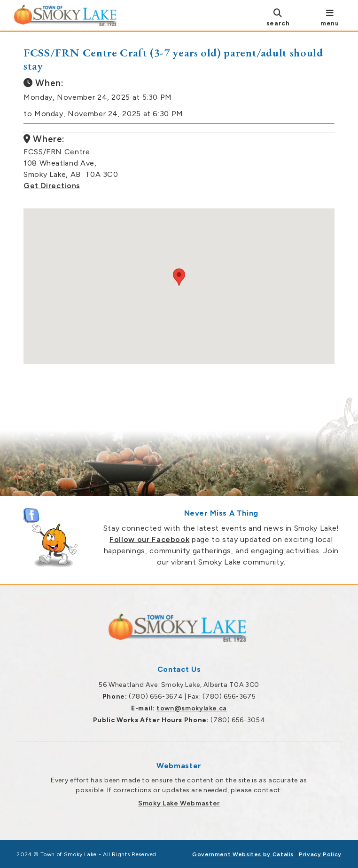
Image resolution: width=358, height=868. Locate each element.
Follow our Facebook (149, 539)
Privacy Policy (320, 854)
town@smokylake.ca (192, 708)
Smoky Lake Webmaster (179, 803)
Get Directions (52, 186)
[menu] (330, 17)
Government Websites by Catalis (243, 854)
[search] (278, 17)
